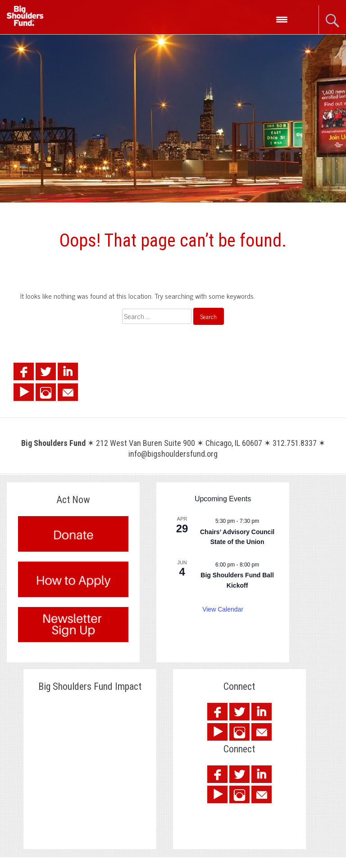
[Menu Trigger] (282, 19)
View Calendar (223, 609)
